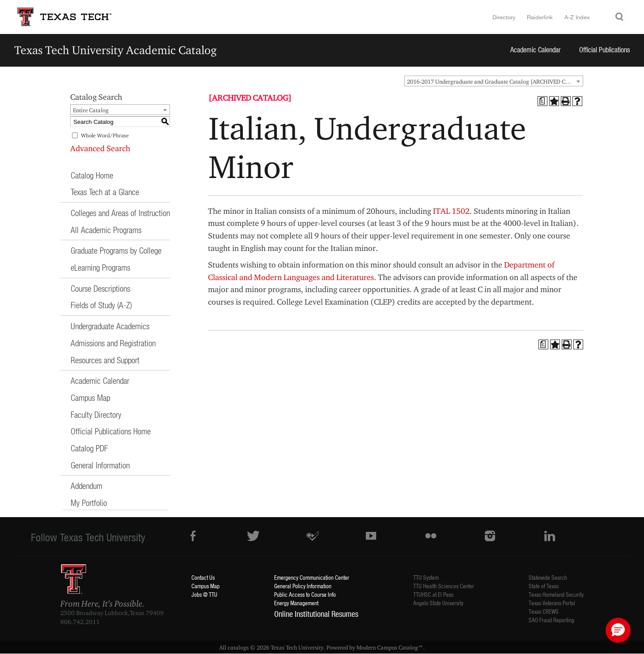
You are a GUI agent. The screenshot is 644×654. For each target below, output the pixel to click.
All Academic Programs (106, 230)
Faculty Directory (96, 414)
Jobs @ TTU (204, 594)
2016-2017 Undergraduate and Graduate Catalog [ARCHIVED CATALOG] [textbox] (495, 81)
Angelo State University (438, 603)
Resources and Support (105, 360)
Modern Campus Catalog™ (390, 647)
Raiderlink (540, 17)
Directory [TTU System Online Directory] (504, 17)
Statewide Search (548, 577)
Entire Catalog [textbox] (91, 110)
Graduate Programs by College (116, 250)
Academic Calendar (536, 49)
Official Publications (605, 49)
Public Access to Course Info (305, 594)
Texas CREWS (544, 611)
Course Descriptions (100, 288)
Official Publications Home (111, 431)
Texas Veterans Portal (552, 603)
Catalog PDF (89, 448)
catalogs (238, 647)
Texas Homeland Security (556, 594)
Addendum (87, 486)
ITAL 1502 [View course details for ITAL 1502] (451, 211)
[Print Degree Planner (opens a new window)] (542, 101)
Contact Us (203, 577)
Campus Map (90, 397)
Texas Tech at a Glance (105, 192)
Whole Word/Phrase (105, 135)
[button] (618, 630)
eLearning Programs (100, 267)
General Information (100, 465)
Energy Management (296, 603)
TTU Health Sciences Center (444, 586)
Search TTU (620, 17)
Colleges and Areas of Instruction (120, 213)
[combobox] (494, 81)
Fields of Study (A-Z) (101, 305)
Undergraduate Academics (110, 326)
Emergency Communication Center (312, 577)
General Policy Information (303, 586)
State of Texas (544, 586)
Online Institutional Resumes (316, 614)
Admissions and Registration (113, 343)
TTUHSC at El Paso (433, 594)
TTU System (426, 577)
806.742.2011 (80, 622)
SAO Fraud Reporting (551, 620)
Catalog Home (92, 175)
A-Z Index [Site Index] (577, 17)
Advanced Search (100, 148)
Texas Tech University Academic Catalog (116, 50)
